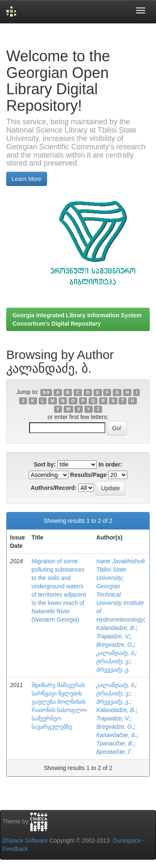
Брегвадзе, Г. (114, 752)
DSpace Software (25, 840)
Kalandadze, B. (116, 628)
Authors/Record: (54, 488)
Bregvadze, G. (115, 645)
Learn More (27, 179)
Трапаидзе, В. (115, 743)
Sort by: (45, 464)
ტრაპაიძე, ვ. (113, 661)
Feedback (15, 849)
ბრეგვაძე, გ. (113, 670)
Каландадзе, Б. (116, 735)
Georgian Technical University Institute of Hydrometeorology (120, 603)
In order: (110, 464)
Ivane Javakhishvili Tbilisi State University (120, 569)
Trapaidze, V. (113, 636)
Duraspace (127, 840)
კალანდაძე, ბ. (116, 653)
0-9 (46, 392)
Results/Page (89, 475)
